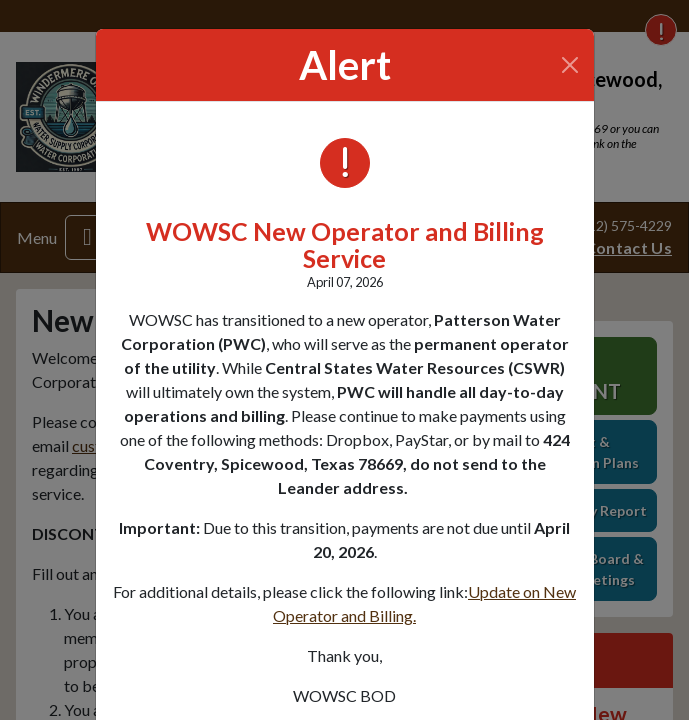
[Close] (569, 65)
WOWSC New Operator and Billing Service (345, 244)
